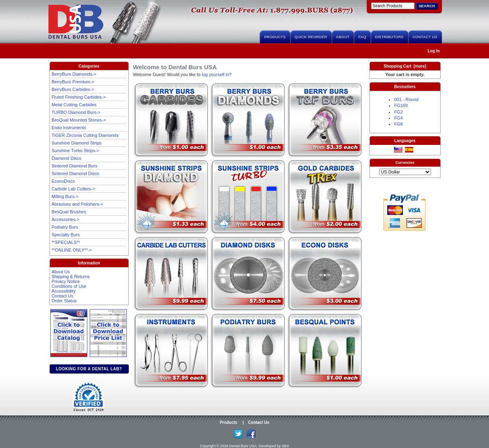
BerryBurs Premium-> (73, 82)
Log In (434, 51)
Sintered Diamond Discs (75, 173)
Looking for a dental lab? (89, 369)
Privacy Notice (66, 281)
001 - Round (406, 99)
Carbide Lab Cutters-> (73, 189)
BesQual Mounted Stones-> (79, 120)
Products (275, 37)
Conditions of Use (69, 286)
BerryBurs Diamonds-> (74, 74)
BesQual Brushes (69, 212)
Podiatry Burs (65, 227)
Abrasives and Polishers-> (77, 204)
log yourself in (215, 74)
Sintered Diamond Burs (74, 166)
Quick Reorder (311, 37)
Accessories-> (65, 219)
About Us (61, 272)
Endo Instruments (69, 128)
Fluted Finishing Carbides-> (79, 97)
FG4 (398, 118)
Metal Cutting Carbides (74, 105)
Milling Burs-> (65, 196)
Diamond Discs (66, 158)
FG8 (398, 124)
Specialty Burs (66, 235)
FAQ (362, 37)
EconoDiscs (63, 181)
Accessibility (64, 291)
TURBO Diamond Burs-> (76, 112)
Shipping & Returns (71, 277)
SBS (285, 446)
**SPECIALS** (66, 242)
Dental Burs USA (243, 446)
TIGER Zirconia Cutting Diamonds (85, 135)
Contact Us (425, 37)
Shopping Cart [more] (405, 66)
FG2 (398, 112)
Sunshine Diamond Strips (76, 143)
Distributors (389, 37)
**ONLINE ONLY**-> (72, 250)
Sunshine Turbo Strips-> (75, 151)
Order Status (64, 301)
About (343, 37)
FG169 (401, 105)
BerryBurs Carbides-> (73, 89)
